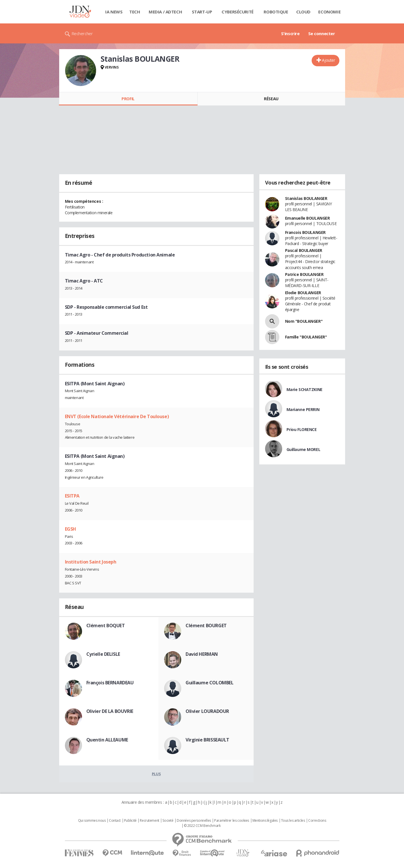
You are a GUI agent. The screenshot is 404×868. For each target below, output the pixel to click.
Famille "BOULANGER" (306, 337)
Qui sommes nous (92, 821)
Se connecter (322, 33)
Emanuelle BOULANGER (308, 218)
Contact (115, 821)
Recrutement (149, 821)
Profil (128, 99)
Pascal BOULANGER (304, 250)
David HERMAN (202, 654)
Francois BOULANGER (305, 232)
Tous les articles (293, 821)
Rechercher (82, 33)
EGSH (70, 529)
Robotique (276, 12)
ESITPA (72, 496)
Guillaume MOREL (304, 449)
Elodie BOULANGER (303, 293)
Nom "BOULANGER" (304, 321)
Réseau (271, 99)
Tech (135, 12)
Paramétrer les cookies (232, 821)
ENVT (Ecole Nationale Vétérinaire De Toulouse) (117, 416)
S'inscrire (290, 33)
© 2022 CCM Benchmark (202, 826)
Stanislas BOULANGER (306, 198)
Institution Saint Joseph (91, 562)
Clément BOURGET (206, 626)
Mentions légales (265, 821)
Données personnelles (194, 821)
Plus (156, 774)
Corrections (317, 821)
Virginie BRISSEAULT (207, 740)
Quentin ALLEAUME (107, 740)
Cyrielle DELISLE (103, 654)
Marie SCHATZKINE (305, 389)
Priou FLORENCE (302, 429)
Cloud (303, 12)
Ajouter (328, 60)
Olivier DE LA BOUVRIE (110, 711)
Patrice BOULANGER (304, 274)
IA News (114, 12)
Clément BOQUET (106, 626)
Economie (329, 12)
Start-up (202, 12)
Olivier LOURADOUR (207, 711)
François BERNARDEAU (110, 683)
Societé (168, 821)
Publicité (130, 821)
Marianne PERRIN (303, 409)
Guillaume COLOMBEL (209, 683)
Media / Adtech (165, 12)
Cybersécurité (238, 12)
